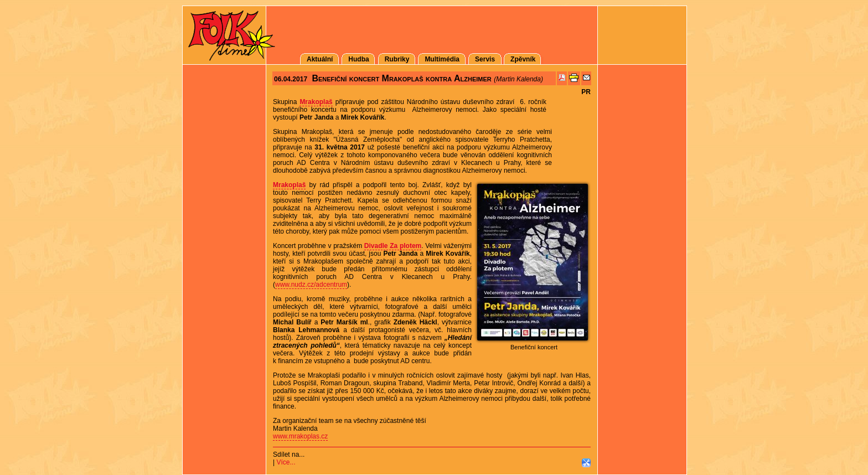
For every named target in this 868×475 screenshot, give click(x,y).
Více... (286, 462)
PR (586, 92)
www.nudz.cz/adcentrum (311, 285)
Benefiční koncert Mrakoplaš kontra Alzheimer (401, 78)
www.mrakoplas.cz (300, 436)
